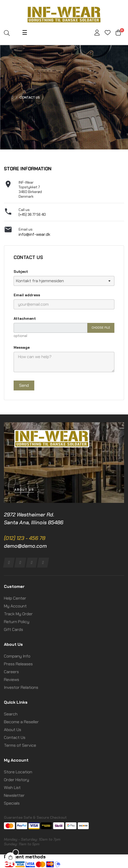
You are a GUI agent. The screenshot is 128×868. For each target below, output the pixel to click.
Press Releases (18, 664)
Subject (21, 272)
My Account (15, 606)
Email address (27, 295)
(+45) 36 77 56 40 (32, 214)
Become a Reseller (21, 722)
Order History (16, 780)
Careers (11, 672)
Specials (12, 803)
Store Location (18, 772)
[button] (24, 490)
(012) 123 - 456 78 (25, 538)
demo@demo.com (25, 546)
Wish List (12, 788)
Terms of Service (20, 745)
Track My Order (18, 614)
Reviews (12, 680)
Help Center (15, 598)
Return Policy (17, 622)
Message (22, 347)
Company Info (17, 656)
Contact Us (15, 737)
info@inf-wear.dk (34, 234)
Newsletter (14, 795)
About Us (13, 730)
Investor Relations (21, 687)
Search (11, 714)
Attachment (25, 318)
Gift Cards (13, 629)
